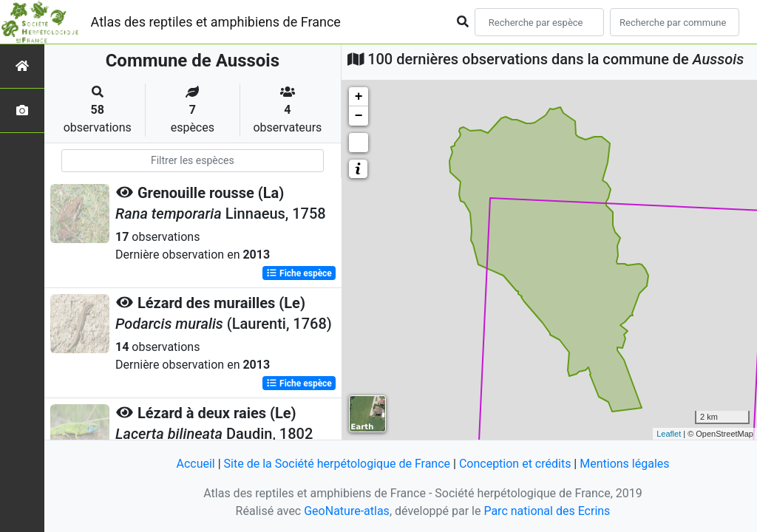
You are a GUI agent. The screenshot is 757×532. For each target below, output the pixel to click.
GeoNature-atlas (347, 511)
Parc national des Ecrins (547, 511)
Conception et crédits (515, 464)
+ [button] (359, 97)
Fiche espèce (299, 273)
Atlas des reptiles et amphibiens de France (216, 22)
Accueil (195, 464)
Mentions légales (624, 464)
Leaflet (669, 434)
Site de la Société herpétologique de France (337, 464)
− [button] (359, 116)
